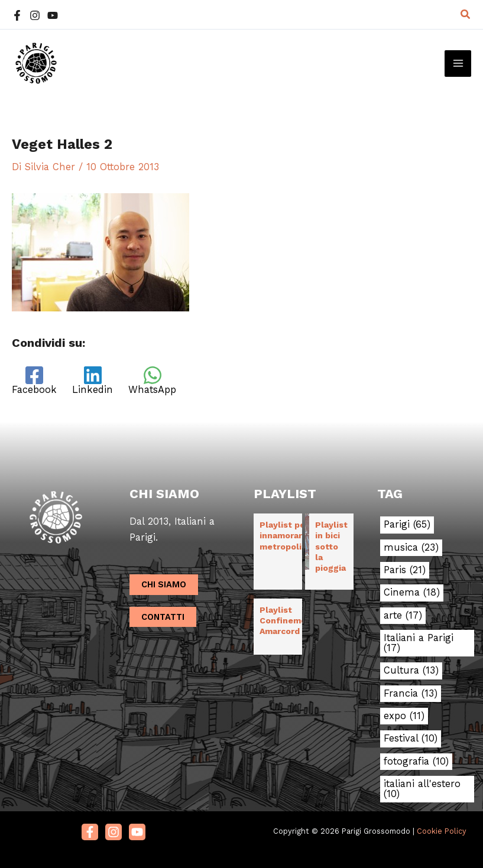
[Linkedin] (93, 381)
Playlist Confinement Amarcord (288, 620)
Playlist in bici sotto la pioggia (331, 546)
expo (404, 716)
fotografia (416, 762)
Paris (405, 570)
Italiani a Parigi (419, 643)
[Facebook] (17, 15)
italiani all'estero (422, 789)
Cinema (412, 593)
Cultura (411, 671)
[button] (466, 14)
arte (403, 616)
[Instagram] (35, 15)
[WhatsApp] (152, 381)
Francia (411, 694)
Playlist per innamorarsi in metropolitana (290, 535)
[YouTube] (53, 15)
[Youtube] (137, 832)
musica (411, 548)
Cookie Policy (442, 831)
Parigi (407, 525)
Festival (411, 739)
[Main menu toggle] (458, 64)
